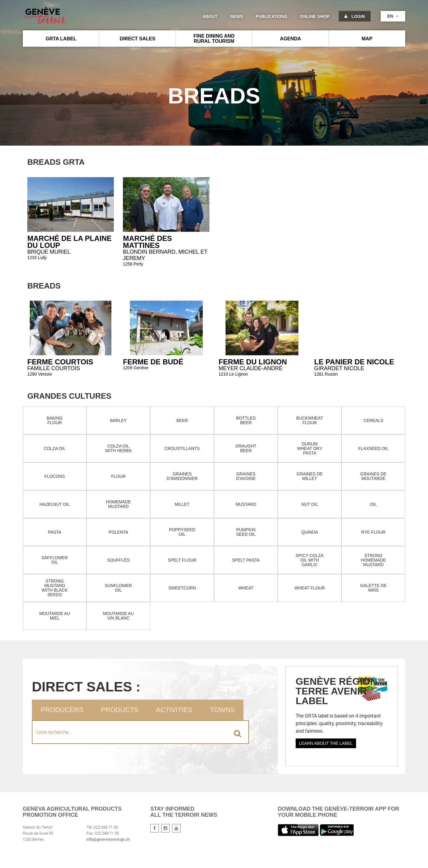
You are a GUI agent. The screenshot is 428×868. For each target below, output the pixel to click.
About (210, 16)
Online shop (314, 16)
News (236, 16)
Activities (174, 710)
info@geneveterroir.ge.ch (108, 839)
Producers (62, 710)
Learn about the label (326, 743)
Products (120, 710)
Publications (271, 16)
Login (355, 16)
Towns (222, 710)
